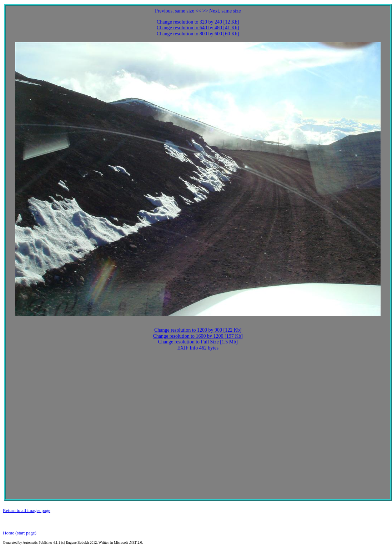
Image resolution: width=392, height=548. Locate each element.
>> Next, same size (222, 11)
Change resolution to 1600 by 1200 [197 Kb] (198, 336)
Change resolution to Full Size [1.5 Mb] (198, 342)
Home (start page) (20, 533)
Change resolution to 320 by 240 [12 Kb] (198, 22)
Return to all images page (27, 510)
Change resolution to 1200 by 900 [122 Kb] (198, 330)
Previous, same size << (178, 11)
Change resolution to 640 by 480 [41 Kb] (198, 28)
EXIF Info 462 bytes (198, 348)
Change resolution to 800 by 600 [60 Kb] (198, 34)
